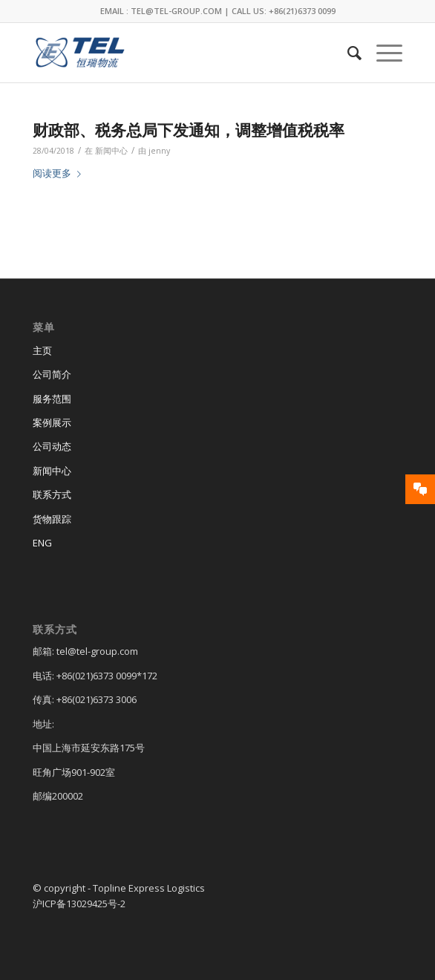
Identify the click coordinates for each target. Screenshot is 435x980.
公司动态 (52, 446)
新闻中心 (111, 151)
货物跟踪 (52, 519)
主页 (42, 350)
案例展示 (52, 422)
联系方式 (52, 494)
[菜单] (382, 53)
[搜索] (347, 53)
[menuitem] (347, 53)
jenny (159, 151)
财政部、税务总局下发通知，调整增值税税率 (189, 130)
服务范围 (52, 399)
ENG (42, 543)
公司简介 (52, 374)
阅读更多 (60, 173)
